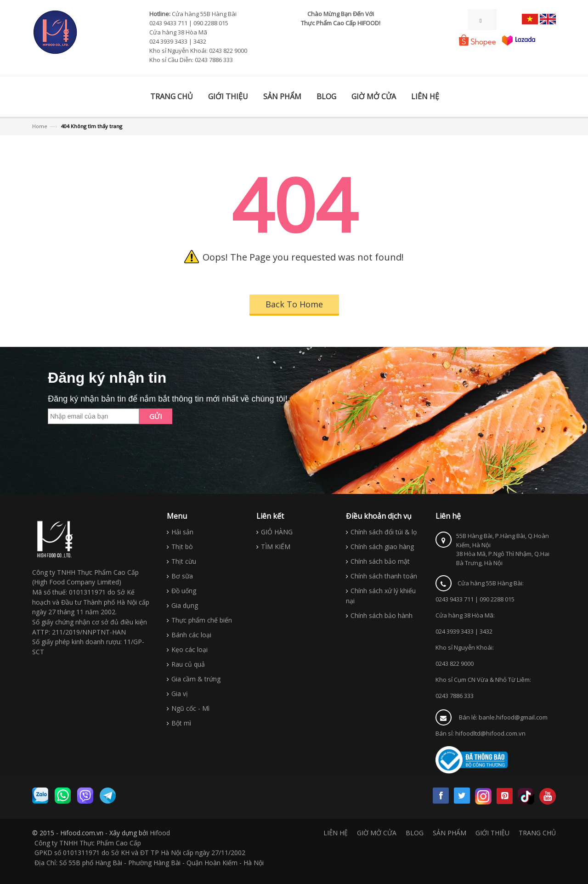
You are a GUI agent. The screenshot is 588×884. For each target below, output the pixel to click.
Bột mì (181, 723)
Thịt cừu (184, 561)
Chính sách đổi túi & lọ (384, 532)
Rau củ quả (188, 664)
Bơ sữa (182, 576)
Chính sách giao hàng (382, 547)
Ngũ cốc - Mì (190, 708)
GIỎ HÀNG (277, 532)
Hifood (160, 833)
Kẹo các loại (189, 649)
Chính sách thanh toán (384, 576)
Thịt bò (182, 547)
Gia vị (180, 694)
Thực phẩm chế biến (202, 620)
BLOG (415, 833)
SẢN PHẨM (449, 833)
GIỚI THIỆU (492, 833)
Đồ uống (184, 591)
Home (40, 126)
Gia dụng (185, 605)
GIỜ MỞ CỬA (377, 833)
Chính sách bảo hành (382, 615)
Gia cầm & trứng (196, 679)
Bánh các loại (191, 635)
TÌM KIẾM (276, 547)
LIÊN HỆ (336, 833)
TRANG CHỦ (537, 833)
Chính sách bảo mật (380, 561)
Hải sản (182, 532)
